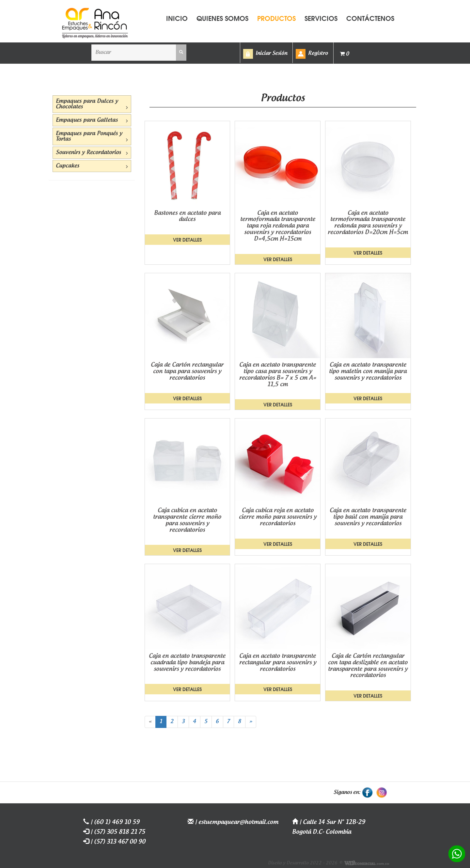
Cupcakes (92, 166)
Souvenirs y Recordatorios (92, 153)
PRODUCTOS (276, 18)
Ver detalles (187, 240)
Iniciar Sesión (271, 53)
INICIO (177, 18)
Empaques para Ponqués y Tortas (92, 137)
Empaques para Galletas (92, 120)
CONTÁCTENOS (370, 18)
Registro (318, 53)
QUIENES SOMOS (222, 18)
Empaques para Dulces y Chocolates (92, 104)
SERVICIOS (321, 18)
